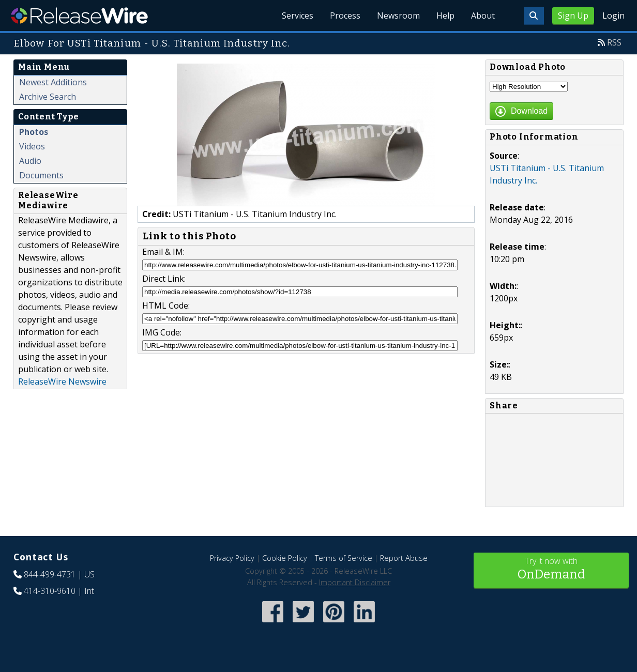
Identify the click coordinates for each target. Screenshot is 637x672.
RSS (614, 42)
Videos (32, 146)
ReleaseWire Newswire (62, 381)
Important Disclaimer (355, 582)
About (483, 16)
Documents (41, 175)
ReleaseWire (79, 16)
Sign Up (573, 16)
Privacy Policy (232, 558)
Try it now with (551, 569)
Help (445, 16)
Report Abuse (404, 558)
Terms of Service (344, 558)
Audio (30, 161)
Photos (34, 132)
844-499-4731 (50, 574)
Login (613, 16)
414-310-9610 (50, 591)
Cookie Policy (285, 558)
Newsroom (398, 16)
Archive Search (48, 97)
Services (298, 16)
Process (345, 16)
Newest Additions (53, 82)
